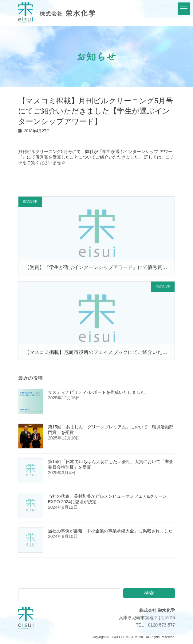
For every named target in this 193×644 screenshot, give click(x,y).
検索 (149, 594)
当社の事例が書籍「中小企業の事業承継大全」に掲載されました (110, 532)
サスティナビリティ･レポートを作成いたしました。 (98, 393)
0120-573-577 (161, 626)
